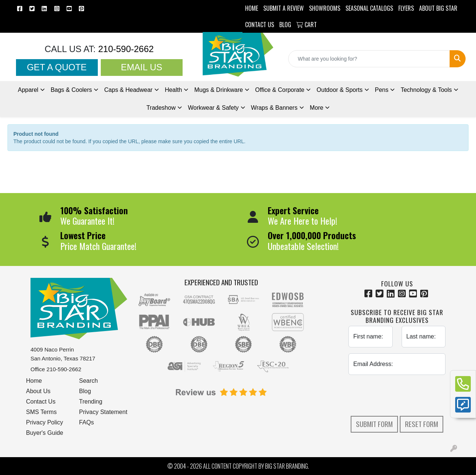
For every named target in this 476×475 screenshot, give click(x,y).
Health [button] (173, 90)
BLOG (285, 25)
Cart (307, 25)
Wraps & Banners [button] (274, 108)
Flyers (406, 8)
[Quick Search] (369, 59)
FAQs (87, 422)
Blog (85, 391)
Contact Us (41, 402)
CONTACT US (260, 25)
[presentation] (405, 395)
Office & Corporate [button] (280, 90)
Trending (91, 402)
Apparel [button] (28, 90)
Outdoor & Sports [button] (340, 90)
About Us (38, 391)
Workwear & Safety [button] (213, 108)
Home (34, 381)
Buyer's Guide (45, 433)
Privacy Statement (103, 412)
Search (89, 381)
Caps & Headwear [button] (128, 90)
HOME (252, 8)
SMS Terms (41, 412)
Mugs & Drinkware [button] (218, 90)
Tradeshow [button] (161, 108)
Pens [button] (382, 90)
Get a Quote (57, 67)
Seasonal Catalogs (369, 8)
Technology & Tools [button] (426, 90)
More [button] (316, 108)
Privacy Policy (45, 422)
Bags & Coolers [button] (71, 90)
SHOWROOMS (325, 8)
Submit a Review (284, 8)
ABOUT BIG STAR (438, 8)
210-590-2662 (125, 49)
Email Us (141, 67)
